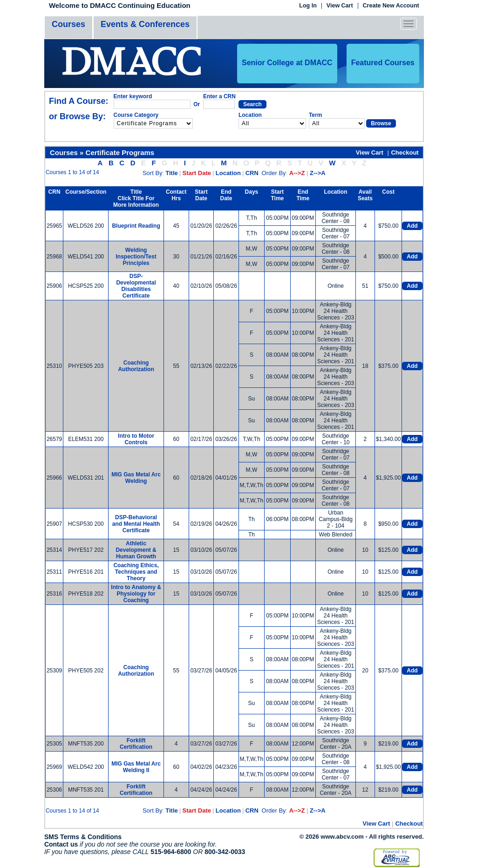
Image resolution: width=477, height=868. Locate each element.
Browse (381, 123)
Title (172, 173)
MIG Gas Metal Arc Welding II (136, 767)
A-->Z (297, 173)
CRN (252, 173)
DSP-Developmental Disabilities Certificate (136, 286)
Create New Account (391, 6)
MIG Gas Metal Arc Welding (136, 478)
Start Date (197, 173)
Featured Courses (383, 63)
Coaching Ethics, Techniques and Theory (136, 572)
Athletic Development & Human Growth (136, 550)
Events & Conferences (145, 24)
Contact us (61, 844)
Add (412, 226)
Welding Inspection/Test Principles (136, 257)
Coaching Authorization (136, 366)
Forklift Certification (136, 744)
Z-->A (318, 173)
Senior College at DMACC (287, 63)
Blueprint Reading (136, 226)
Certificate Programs (120, 153)
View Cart (340, 6)
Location (228, 173)
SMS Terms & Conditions (83, 837)
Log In (308, 6)
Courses (68, 24)
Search (252, 104)
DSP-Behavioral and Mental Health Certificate (136, 524)
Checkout (405, 153)
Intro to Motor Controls (136, 439)
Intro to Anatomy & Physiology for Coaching (136, 594)
